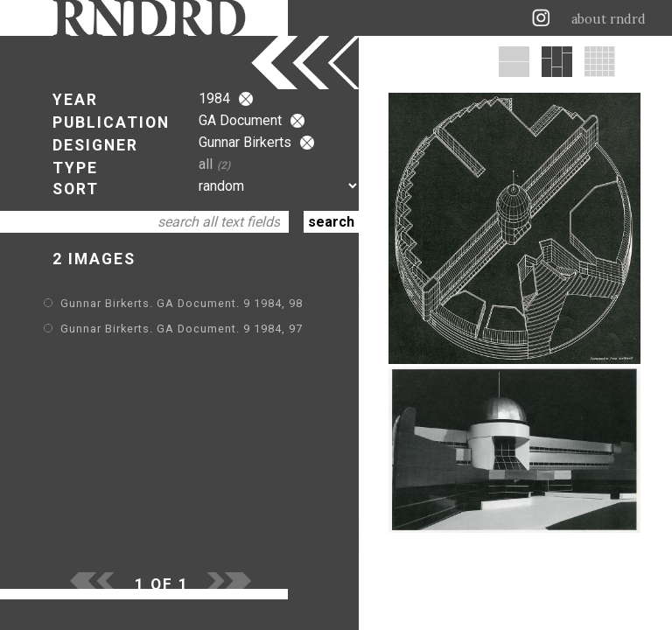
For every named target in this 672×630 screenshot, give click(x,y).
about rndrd (609, 19)
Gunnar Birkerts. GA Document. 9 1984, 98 (182, 303)
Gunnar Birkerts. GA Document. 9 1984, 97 (182, 329)
